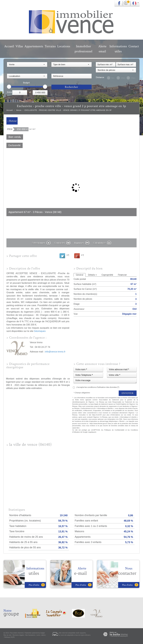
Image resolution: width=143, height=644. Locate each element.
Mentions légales (18, 635)
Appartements (34, 46)
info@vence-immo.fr (55, 352)
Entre (9, 92)
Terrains (50, 46)
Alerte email (102, 49)
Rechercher (71, 87)
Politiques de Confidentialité (114, 430)
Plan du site (7, 635)
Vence (19, 110)
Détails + (92, 275)
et (30, 92)
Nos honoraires (30, 635)
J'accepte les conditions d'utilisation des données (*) (98, 387)
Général (80, 275)
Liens (38, 635)
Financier (122, 275)
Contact (134, 46)
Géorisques (40, 331)
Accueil (9, 46)
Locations (64, 46)
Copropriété (107, 275)
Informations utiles (118, 49)
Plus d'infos (37, 585)
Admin (44, 635)
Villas (19, 46)
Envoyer (128, 393)
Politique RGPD (9, 637)
